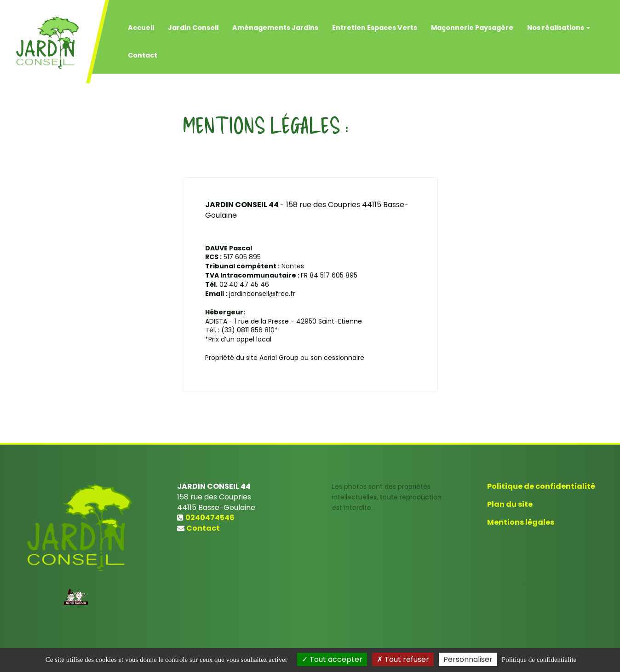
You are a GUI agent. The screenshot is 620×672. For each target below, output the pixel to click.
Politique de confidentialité (541, 486)
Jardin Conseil (193, 23)
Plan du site (510, 504)
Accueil (141, 23)
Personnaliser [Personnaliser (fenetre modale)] (468, 659)
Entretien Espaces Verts (375, 23)
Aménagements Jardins (275, 23)
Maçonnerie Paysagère (472, 23)
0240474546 (210, 518)
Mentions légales (521, 522)
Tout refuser (403, 659)
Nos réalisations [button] (559, 23)
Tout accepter (332, 659)
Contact (143, 51)
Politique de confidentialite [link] (539, 660)
